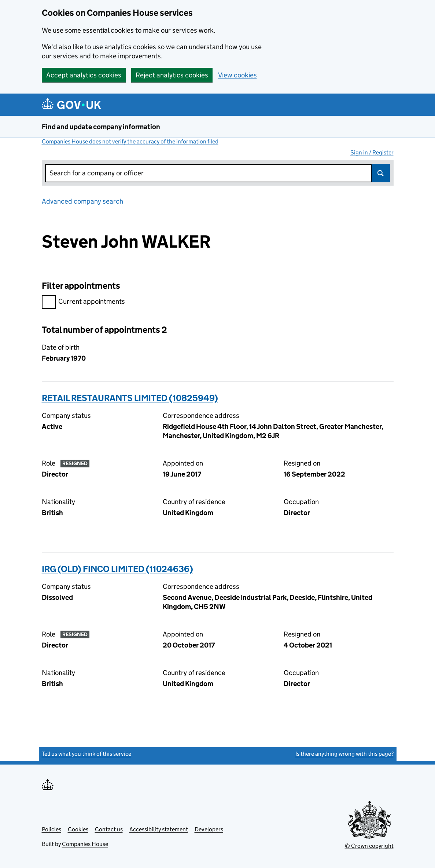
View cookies (237, 75)
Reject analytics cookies (172, 75)
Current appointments (83, 302)
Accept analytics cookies (84, 75)
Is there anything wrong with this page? (344, 754)
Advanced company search (82, 201)
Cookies (78, 829)
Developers (209, 829)
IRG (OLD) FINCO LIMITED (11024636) (117, 569)
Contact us (109, 829)
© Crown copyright (369, 846)
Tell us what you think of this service (86, 754)
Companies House (85, 844)
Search (381, 173)
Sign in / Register (372, 152)
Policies (51, 829)
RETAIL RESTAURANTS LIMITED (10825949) (130, 398)
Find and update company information (101, 127)
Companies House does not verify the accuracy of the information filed (130, 141)
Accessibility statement (159, 829)
